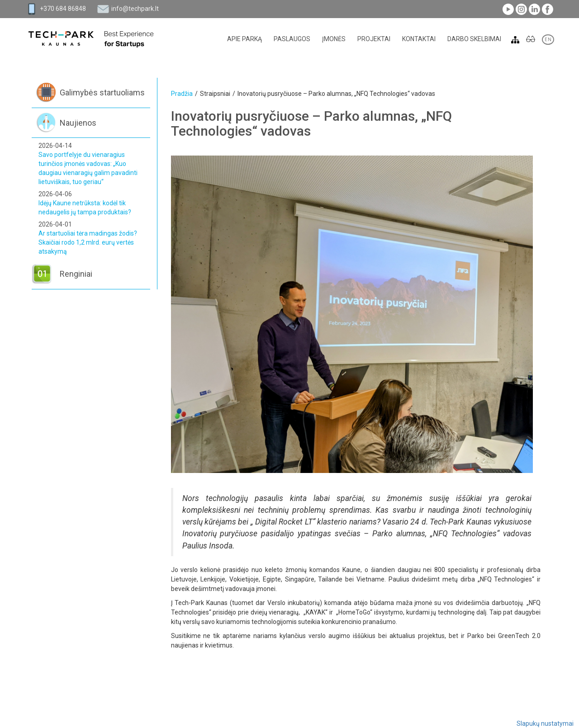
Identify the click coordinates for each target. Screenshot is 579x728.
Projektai (374, 39)
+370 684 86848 (63, 9)
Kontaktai (419, 39)
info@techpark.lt (135, 9)
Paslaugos (292, 39)
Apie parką (244, 39)
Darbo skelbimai (474, 39)
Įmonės (334, 39)
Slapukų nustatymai (545, 723)
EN (548, 40)
